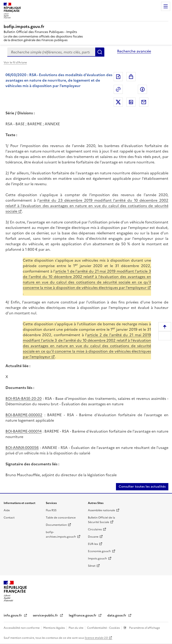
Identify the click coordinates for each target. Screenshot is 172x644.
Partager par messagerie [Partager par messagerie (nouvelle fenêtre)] (144, 102)
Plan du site (76, 628)
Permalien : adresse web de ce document (118, 89)
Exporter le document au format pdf (118, 77)
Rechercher (100, 52)
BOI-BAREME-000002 (24, 415)
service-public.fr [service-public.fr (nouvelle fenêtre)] (46, 615)
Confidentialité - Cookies (104, 628)
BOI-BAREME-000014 (24, 431)
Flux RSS (51, 510)
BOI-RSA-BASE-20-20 (24, 398)
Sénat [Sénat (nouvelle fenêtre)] (92, 566)
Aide (7, 510)
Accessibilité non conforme (22, 628)
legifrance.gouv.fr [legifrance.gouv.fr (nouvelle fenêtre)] (83, 615)
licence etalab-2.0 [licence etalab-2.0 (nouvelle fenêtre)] (96, 638)
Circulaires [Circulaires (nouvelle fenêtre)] (95, 529)
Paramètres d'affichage (144, 628)
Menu (166, 6)
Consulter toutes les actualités (142, 487)
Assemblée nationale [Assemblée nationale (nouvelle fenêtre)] (101, 510)
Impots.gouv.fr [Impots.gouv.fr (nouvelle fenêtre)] (98, 559)
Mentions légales (54, 628)
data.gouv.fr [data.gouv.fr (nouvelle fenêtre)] (117, 615)
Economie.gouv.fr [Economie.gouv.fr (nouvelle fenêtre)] (99, 551)
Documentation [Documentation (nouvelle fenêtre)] (56, 525)
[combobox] (51, 52)
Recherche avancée (134, 51)
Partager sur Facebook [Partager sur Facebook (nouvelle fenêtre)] (142, 89)
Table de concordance (61, 518)
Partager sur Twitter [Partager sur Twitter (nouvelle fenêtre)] (118, 102)
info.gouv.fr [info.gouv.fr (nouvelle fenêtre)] (13, 615)
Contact (9, 518)
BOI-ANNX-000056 (22, 448)
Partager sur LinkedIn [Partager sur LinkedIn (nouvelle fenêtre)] (131, 102)
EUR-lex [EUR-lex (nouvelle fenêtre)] (93, 544)
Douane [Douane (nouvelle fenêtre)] (93, 537)
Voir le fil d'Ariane (15, 63)
